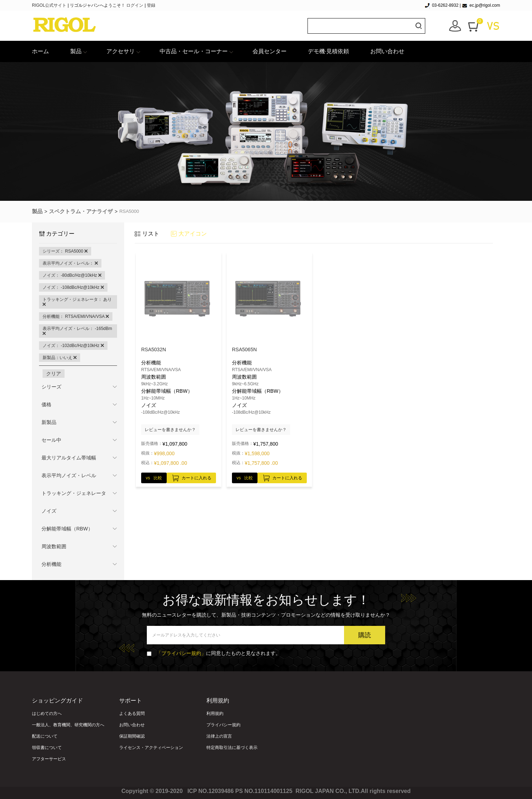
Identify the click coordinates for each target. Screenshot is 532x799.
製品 (76, 51)
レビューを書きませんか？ (170, 430)
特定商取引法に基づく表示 (232, 748)
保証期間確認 (132, 736)
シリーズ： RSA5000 (65, 251)
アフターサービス (49, 759)
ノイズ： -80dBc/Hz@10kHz (72, 275)
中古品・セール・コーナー (194, 51)
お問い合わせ (387, 51)
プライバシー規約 (223, 725)
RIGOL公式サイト (50, 5)
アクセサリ (121, 51)
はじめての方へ (47, 713)
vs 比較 (154, 478)
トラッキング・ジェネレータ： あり (77, 302)
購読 (365, 635)
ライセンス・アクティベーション (151, 748)
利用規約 (215, 713)
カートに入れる (191, 477)
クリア (54, 374)
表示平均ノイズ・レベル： (70, 263)
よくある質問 (132, 713)
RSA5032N (154, 349)
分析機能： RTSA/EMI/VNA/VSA (76, 316)
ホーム (40, 51)
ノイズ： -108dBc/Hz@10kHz (73, 287)
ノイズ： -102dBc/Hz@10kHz (73, 346)
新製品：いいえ (60, 358)
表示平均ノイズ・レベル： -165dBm (77, 331)
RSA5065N (244, 349)
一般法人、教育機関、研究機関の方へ (68, 725)
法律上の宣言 (219, 736)
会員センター (270, 51)
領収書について (47, 748)
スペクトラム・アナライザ (81, 211)
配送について (45, 736)
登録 (151, 5)
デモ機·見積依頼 (328, 51)
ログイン (135, 5)
